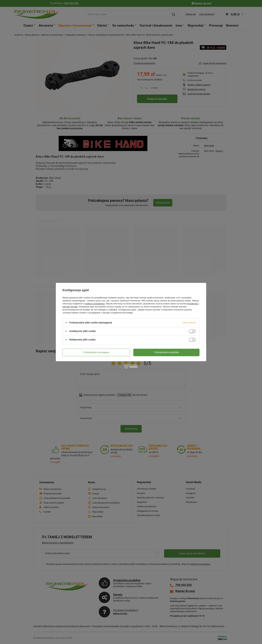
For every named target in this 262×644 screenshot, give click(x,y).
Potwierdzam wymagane (96, 352)
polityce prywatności (95, 304)
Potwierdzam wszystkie (167, 352)
